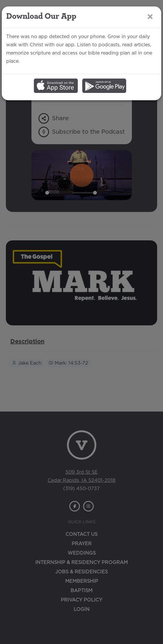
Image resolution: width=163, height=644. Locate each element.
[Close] (150, 17)
